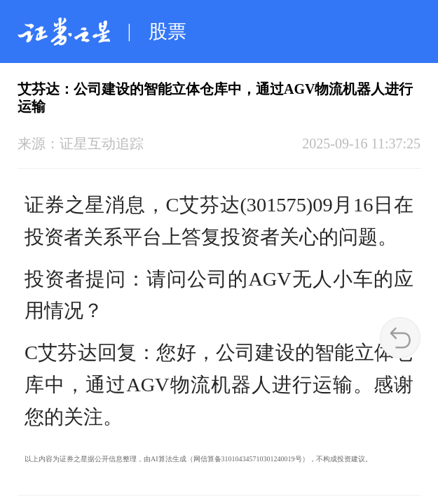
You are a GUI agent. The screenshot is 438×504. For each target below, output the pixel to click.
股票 (167, 31)
